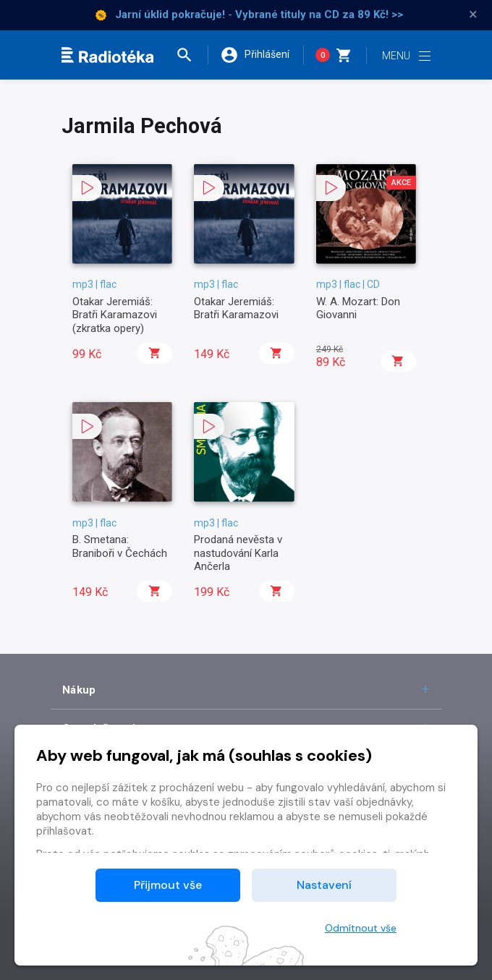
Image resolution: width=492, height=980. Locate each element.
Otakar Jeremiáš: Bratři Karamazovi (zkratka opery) (115, 315)
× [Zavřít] (473, 14)
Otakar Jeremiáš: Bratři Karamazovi (236, 308)
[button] (191, 55)
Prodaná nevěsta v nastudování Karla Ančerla (238, 553)
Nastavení (324, 885)
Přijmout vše (168, 885)
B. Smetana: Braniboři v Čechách (120, 546)
